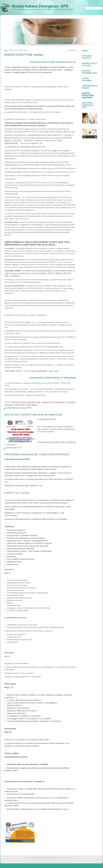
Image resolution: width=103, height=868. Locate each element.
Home (6, 50)
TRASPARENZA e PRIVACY (90, 87)
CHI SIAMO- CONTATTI (87, 57)
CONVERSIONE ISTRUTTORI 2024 (17, 408)
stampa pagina (72, 50)
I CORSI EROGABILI (87, 79)
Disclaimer (70, 857)
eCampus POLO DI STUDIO (89, 65)
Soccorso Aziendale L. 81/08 (88, 105)
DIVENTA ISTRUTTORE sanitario (88, 95)
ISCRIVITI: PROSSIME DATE (89, 72)
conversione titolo (11, 448)
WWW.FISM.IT (11, 143)
